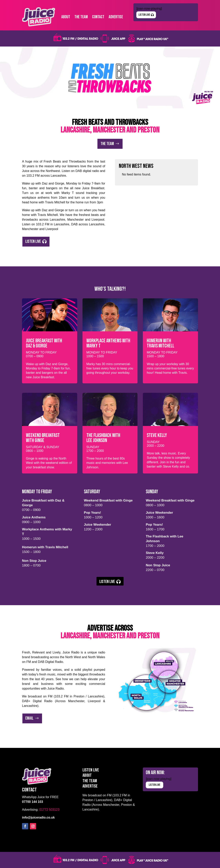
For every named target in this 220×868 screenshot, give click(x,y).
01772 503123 (49, 810)
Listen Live (144, 15)
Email (29, 718)
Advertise (116, 17)
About (66, 17)
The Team (81, 17)
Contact (98, 17)
